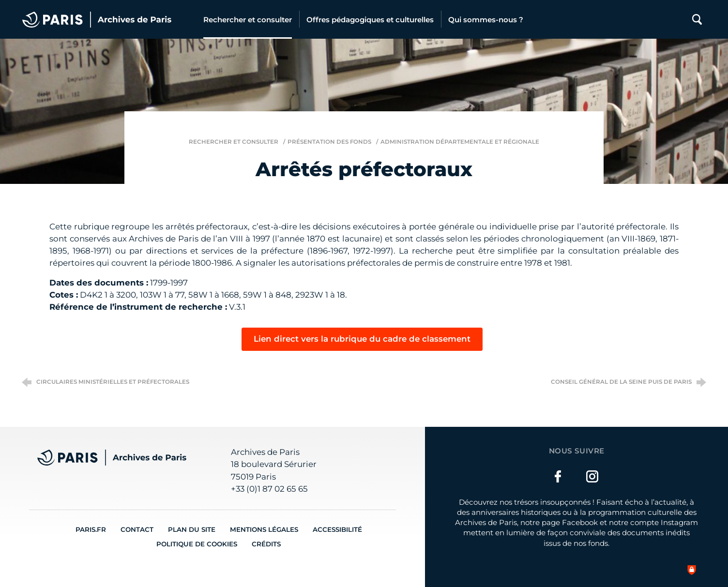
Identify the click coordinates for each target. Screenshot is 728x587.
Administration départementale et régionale (460, 142)
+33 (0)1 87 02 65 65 (269, 489)
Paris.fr (91, 529)
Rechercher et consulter (234, 142)
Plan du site (192, 529)
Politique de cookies (197, 544)
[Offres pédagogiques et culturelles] (370, 19)
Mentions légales (264, 529)
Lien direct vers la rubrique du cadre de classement (362, 339)
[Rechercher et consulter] (248, 19)
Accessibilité (337, 529)
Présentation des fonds (329, 142)
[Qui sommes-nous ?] (486, 19)
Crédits (266, 544)
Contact (137, 529)
